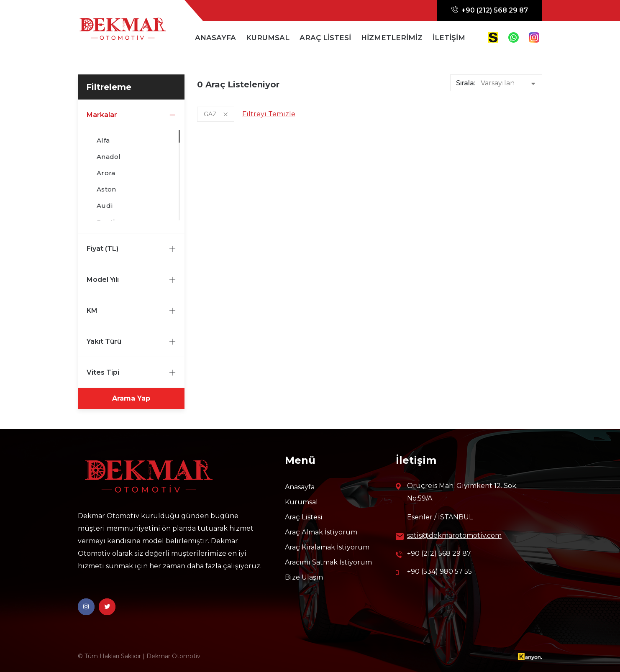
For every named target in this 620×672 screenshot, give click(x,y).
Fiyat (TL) (131, 249)
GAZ (216, 114)
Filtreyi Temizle (269, 114)
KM (131, 310)
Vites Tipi (131, 372)
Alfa (103, 139)
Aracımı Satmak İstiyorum (328, 562)
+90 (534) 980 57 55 (434, 572)
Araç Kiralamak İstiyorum (327, 547)
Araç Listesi (304, 517)
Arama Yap (131, 398)
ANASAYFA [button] (215, 38)
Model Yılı (131, 280)
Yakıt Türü (131, 341)
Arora (106, 172)
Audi (105, 205)
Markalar (131, 115)
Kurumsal (301, 502)
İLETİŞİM (449, 38)
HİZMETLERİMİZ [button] (392, 38)
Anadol (109, 156)
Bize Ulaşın (304, 577)
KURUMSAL (268, 38)
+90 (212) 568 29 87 (490, 10)
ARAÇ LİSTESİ (325, 38)
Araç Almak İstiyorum (321, 532)
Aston (106, 188)
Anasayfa (300, 487)
